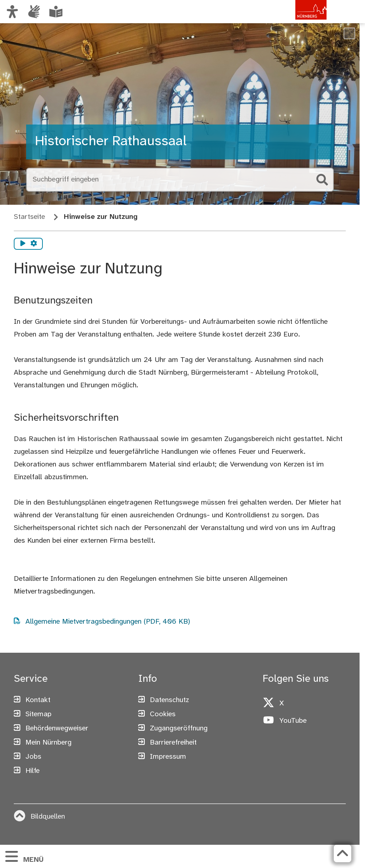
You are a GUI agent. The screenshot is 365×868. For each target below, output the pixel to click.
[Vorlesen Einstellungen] (34, 244)
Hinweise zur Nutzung (101, 217)
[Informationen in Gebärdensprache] (34, 12)
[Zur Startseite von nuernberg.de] (296, 19)
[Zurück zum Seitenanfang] (343, 853)
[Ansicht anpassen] (12, 12)
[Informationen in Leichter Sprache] (56, 12)
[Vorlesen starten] (23, 244)
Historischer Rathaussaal (111, 142)
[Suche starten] (322, 180)
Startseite (29, 217)
